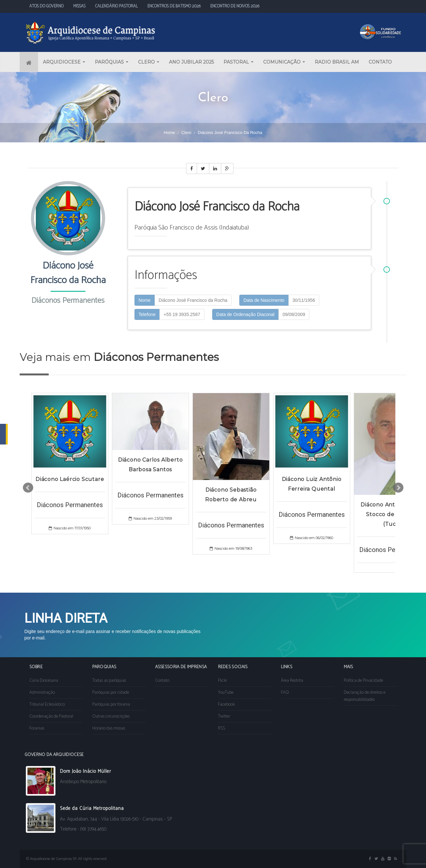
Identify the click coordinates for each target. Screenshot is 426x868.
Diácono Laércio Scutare (70, 479)
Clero (186, 133)
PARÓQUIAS (112, 62)
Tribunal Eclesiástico (47, 705)
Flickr (223, 681)
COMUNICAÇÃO (284, 62)
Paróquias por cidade (111, 693)
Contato (162, 681)
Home (169, 133)
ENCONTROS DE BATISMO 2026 (174, 6)
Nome (145, 300)
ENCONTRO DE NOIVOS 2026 (235, 6)
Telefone (147, 314)
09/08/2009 (294, 314)
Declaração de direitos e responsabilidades (365, 696)
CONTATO (380, 62)
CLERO (149, 62)
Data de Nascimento (264, 300)
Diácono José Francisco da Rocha (193, 300)
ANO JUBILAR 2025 (191, 62)
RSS (222, 728)
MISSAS (79, 6)
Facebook (226, 705)
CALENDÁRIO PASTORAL (116, 6)
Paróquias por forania (111, 705)
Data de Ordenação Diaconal (246, 314)
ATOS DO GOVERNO (46, 6)
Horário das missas (109, 728)
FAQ (285, 693)
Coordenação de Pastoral (51, 716)
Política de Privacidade (363, 681)
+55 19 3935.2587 (182, 314)
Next (398, 488)
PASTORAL (238, 62)
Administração (42, 693)
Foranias (37, 728)
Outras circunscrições (111, 716)
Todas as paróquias (109, 681)
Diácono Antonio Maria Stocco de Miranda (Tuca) (392, 514)
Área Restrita (292, 681)
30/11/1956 (304, 300)
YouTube (226, 693)
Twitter (224, 716)
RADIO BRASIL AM (337, 62)
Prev (28, 488)
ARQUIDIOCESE (64, 62)
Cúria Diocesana (44, 681)
